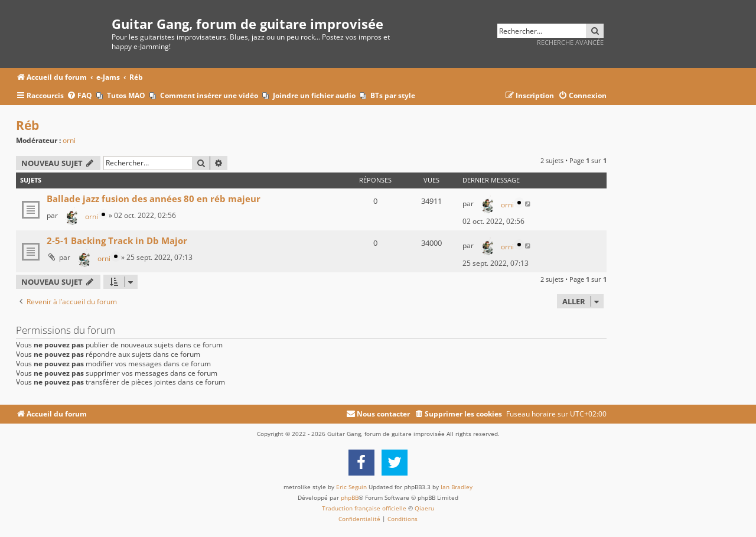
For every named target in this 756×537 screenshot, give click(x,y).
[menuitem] (79, 96)
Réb (27, 125)
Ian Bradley (457, 487)
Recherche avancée (570, 42)
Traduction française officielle (364, 508)
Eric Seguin (351, 487)
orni (69, 141)
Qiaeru (424, 508)
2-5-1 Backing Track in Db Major (117, 240)
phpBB (350, 497)
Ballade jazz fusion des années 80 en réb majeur (154, 198)
